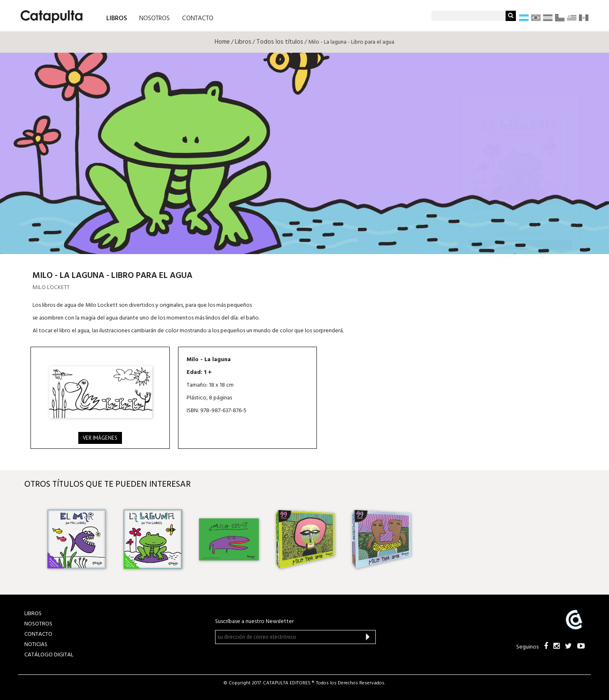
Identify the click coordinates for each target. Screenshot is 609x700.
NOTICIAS (36, 645)
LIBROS (117, 18)
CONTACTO (198, 19)
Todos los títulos (280, 42)
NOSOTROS (155, 19)
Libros (243, 42)
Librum (520, 244)
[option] (76, 539)
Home (222, 42)
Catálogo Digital (49, 655)
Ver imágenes (100, 438)
